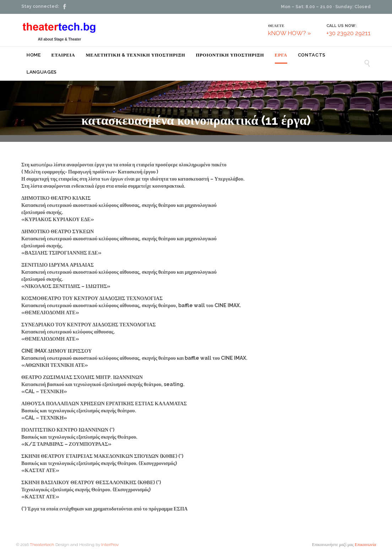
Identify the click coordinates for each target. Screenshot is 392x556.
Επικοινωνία (365, 545)
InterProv (109, 545)
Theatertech (42, 545)
